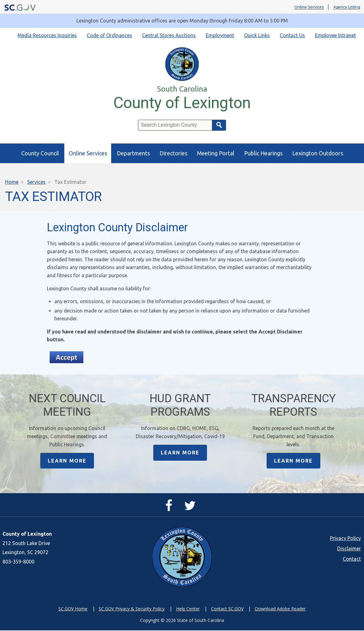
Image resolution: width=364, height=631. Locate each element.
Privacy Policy (345, 538)
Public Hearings (263, 153)
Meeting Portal (216, 153)
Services (36, 182)
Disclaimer (349, 549)
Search (219, 125)
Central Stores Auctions (169, 35)
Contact (352, 559)
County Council (40, 153)
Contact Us (292, 35)
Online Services (309, 7)
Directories (173, 153)
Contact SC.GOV (227, 609)
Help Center (188, 609)
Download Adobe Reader (280, 609)
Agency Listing (347, 7)
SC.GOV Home (73, 609)
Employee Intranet (335, 35)
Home (12, 182)
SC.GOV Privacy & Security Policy (132, 609)
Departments (133, 153)
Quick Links (257, 35)
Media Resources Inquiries (47, 35)
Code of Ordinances (109, 35)
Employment (220, 35)
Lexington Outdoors (318, 153)
